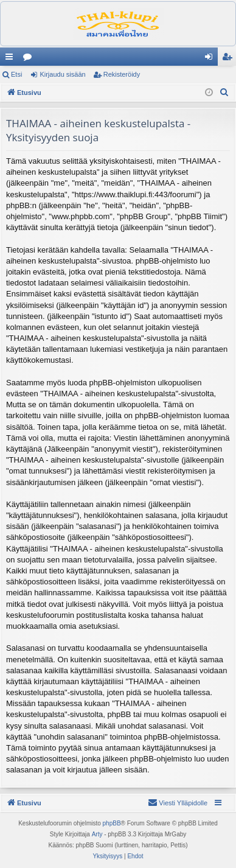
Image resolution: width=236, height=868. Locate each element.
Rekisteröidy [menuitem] (230, 59)
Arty (97, 834)
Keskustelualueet (30, 59)
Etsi (16, 74)
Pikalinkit (12, 59)
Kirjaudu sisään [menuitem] (211, 59)
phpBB (112, 823)
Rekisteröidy (122, 74)
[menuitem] (224, 93)
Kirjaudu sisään (62, 74)
